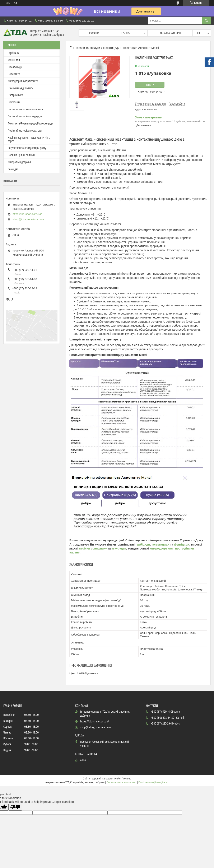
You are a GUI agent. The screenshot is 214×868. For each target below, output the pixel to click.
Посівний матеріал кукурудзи (25, 117)
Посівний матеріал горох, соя (25, 131)
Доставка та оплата (170, 33)
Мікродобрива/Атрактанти (23, 81)
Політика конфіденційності (154, 782)
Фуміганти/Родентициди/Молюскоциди (31, 124)
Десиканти (14, 74)
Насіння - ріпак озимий (21, 155)
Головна (94, 33)
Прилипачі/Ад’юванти (20, 88)
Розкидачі (13, 169)
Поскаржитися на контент (121, 782)
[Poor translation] (15, 807)
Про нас (126, 33)
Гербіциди (14, 53)
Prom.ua (127, 779)
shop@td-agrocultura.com (28, 219)
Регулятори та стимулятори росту (27, 148)
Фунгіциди (14, 60)
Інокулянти (14, 102)
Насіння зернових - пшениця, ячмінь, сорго (29, 140)
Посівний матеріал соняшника (25, 109)
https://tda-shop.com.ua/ (27, 214)
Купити (150, 85)
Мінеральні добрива (19, 162)
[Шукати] (206, 21)
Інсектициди (111, 48)
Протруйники (15, 95)
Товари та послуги (88, 48)
